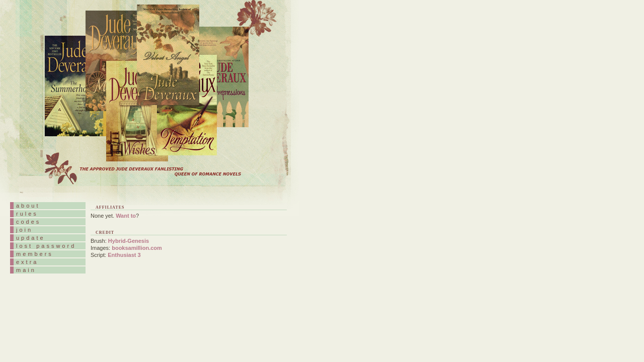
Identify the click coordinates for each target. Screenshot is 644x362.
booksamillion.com (137, 248)
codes (28, 222)
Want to (126, 216)
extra (27, 262)
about (28, 206)
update (31, 238)
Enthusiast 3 (124, 255)
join (24, 230)
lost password (46, 246)
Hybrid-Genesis (129, 241)
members (35, 254)
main (26, 270)
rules (27, 214)
